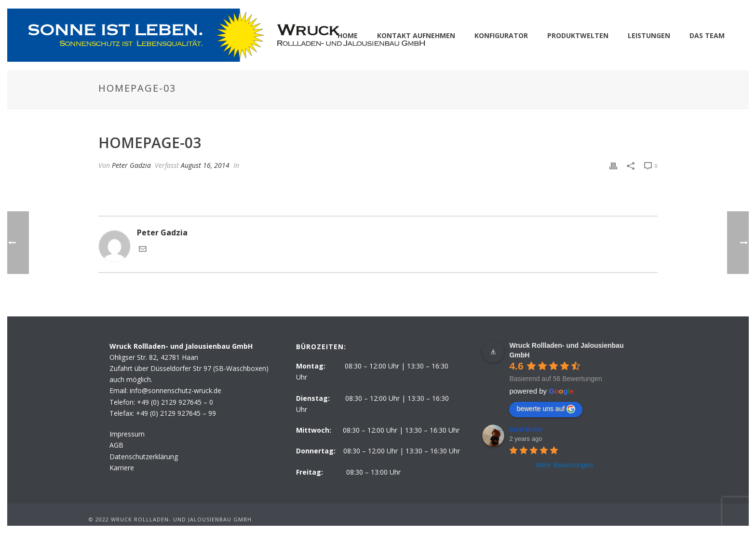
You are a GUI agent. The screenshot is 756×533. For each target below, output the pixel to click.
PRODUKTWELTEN (578, 35)
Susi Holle (526, 429)
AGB (116, 445)
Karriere (122, 468)
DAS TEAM (707, 35)
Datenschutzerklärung (144, 457)
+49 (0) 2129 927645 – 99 (176, 413)
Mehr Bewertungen (564, 465)
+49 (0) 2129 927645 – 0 (175, 402)
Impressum (127, 434)
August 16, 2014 (205, 165)
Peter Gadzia (131, 165)
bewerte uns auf (546, 409)
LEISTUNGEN (649, 35)
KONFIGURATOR (501, 35)
